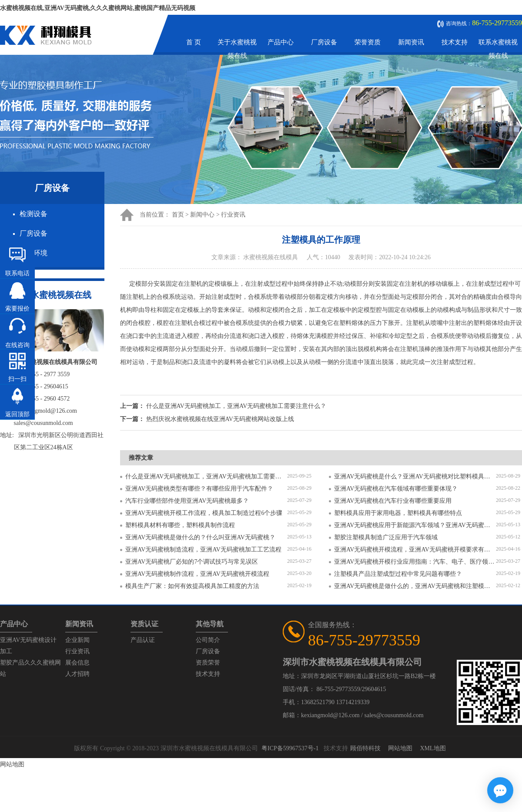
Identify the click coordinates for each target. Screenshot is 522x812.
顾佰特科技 (365, 748)
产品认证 (143, 640)
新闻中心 (202, 215)
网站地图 (400, 748)
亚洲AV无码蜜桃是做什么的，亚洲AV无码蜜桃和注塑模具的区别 (415, 586)
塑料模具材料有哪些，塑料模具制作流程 (180, 525)
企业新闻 (77, 640)
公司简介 (208, 640)
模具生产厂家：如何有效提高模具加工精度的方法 (192, 586)
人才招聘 (77, 674)
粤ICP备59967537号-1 (290, 748)
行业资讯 (233, 215)
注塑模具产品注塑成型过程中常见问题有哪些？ (398, 574)
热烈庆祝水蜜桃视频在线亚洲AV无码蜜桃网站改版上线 (220, 419)
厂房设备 (324, 42)
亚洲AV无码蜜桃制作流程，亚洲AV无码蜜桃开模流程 (197, 574)
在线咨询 (17, 345)
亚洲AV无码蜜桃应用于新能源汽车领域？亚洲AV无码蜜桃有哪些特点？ (415, 525)
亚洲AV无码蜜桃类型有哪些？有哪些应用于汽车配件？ (199, 489)
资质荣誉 (208, 663)
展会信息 (77, 663)
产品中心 (281, 42)
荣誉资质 (368, 42)
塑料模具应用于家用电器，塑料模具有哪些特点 (398, 513)
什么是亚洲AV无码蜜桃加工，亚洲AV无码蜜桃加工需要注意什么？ (236, 406)
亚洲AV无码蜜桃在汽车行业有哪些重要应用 (393, 501)
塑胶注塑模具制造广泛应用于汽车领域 (386, 537)
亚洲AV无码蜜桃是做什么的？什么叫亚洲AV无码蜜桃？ (200, 537)
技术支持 (455, 42)
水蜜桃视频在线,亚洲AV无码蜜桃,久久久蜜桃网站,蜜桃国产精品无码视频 (98, 8)
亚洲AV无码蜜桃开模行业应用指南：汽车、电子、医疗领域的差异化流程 (415, 562)
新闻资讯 (411, 42)
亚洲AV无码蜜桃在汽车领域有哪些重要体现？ (396, 489)
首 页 (194, 42)
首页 (178, 215)
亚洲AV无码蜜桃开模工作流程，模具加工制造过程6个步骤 (204, 513)
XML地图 (433, 748)
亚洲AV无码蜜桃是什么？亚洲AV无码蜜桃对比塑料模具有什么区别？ (415, 476)
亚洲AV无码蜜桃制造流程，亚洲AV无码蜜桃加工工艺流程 (203, 550)
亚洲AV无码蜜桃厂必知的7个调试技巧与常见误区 (192, 562)
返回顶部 (17, 414)
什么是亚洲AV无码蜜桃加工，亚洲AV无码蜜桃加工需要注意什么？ (206, 476)
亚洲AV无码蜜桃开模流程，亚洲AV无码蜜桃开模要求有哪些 (415, 550)
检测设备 (33, 214)
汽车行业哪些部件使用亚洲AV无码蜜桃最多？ (187, 501)
